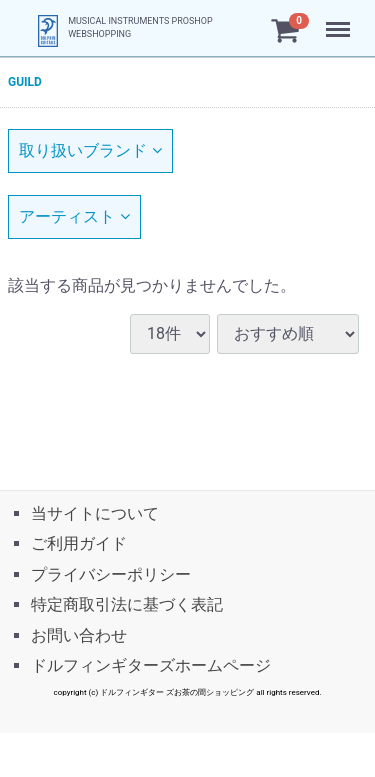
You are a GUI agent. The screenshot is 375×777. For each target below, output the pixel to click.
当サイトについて (95, 513)
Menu (340, 20)
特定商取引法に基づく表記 (127, 604)
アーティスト (74, 216)
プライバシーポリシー (111, 573)
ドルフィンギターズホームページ (151, 664)
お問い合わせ (79, 634)
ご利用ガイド (79, 543)
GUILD (25, 82)
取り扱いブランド (90, 150)
